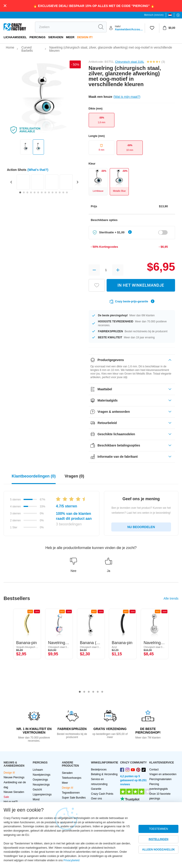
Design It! (85, 37)
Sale (6, 797)
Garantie (96, 789)
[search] (65, 27)
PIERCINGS (37, 37)
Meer (70, 37)
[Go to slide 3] (27, 192)
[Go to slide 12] (60, 192)
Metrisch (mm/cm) (154, 15)
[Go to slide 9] (49, 192)
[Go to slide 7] (42, 192)
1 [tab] (80, 692)
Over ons (96, 799)
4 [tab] (93, 692)
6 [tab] (102, 692)
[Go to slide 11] (56, 192)
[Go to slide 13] (63, 192)
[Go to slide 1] (20, 192)
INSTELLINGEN (158, 839)
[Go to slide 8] (45, 192)
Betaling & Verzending (104, 774)
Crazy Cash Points (102, 794)
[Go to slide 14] (67, 192)
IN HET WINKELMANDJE (141, 285)
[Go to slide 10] (53, 192)
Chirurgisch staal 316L (130, 62)
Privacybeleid (71, 860)
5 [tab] (98, 692)
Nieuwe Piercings (14, 777)
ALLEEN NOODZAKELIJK (158, 850)
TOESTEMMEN (158, 829)
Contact (154, 770)
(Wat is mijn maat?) (127, 97)
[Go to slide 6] (38, 192)
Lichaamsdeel (15, 37)
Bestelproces (99, 770)
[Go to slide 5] (35, 192)
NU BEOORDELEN (141, 527)
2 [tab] (84, 692)
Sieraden (56, 37)
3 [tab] (89, 692)
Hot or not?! (11, 802)
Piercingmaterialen (160, 779)
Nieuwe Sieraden (14, 792)
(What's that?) (38, 170)
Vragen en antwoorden (163, 774)
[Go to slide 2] (24, 192)
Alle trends (171, 598)
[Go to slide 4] (31, 192)
